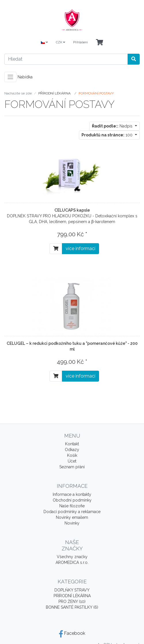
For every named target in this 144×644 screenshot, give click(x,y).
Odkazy (72, 450)
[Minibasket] (100, 43)
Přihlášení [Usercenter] (80, 42)
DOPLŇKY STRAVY (72, 590)
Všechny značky (72, 557)
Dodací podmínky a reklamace (72, 512)
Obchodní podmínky (72, 500)
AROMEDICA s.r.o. (72, 562)
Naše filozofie (72, 506)
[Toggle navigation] (10, 77)
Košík (72, 455)
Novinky (72, 523)
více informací (80, 248)
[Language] (44, 43)
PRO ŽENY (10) (72, 602)
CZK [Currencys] (60, 42)
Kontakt (72, 444)
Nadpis (113, 126)
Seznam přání (72, 467)
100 (108, 135)
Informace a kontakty (72, 494)
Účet (72, 461)
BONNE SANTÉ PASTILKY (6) (72, 607)
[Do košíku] (56, 249)
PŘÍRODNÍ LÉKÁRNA (72, 596)
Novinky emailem (72, 517)
